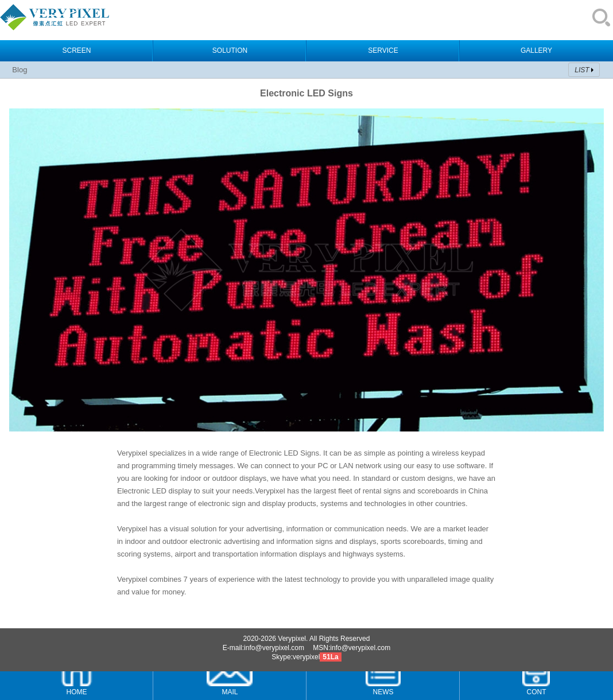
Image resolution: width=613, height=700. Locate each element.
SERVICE (383, 50)
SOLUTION (230, 50)
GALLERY (536, 50)
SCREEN (76, 50)
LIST (582, 70)
